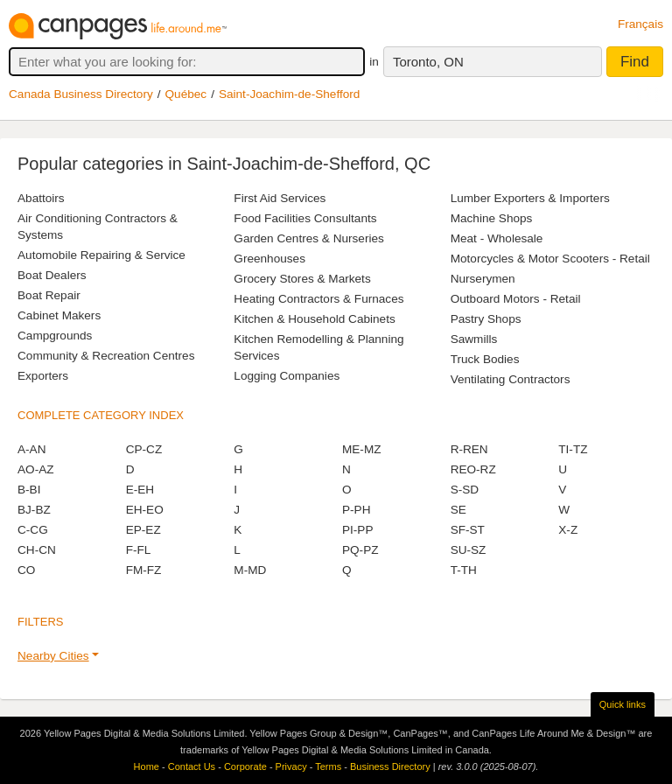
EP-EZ (143, 530)
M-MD (250, 570)
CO (26, 570)
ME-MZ (362, 449)
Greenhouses (269, 259)
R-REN (469, 449)
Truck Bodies (485, 359)
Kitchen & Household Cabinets (314, 319)
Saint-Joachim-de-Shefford (289, 94)
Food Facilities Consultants (305, 218)
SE (458, 510)
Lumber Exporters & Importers (530, 198)
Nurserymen (483, 279)
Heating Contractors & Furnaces (318, 299)
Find (635, 62)
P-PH (356, 510)
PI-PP (358, 530)
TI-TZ (573, 449)
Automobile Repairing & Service (101, 255)
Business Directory (390, 766)
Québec (186, 94)
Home (147, 766)
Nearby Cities (53, 656)
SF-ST (468, 530)
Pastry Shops (486, 319)
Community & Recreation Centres (106, 356)
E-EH (140, 490)
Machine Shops (492, 218)
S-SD (465, 490)
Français (640, 24)
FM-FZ (144, 570)
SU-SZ (469, 550)
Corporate (245, 766)
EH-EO (145, 510)
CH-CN (37, 550)
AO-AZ (36, 469)
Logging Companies (287, 376)
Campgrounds (55, 336)
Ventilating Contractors (511, 379)
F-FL (139, 550)
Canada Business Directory (81, 94)
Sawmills (474, 339)
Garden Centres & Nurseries (309, 238)
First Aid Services (280, 198)
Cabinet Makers (59, 315)
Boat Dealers (52, 275)
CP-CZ (144, 449)
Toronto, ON (428, 62)
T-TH (464, 570)
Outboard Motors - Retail (516, 299)
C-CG (33, 530)
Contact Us (192, 766)
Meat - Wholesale (497, 238)
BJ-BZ (34, 510)
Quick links (623, 704)
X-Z (568, 530)
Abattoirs (41, 198)
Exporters (43, 376)
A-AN (31, 449)
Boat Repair (49, 295)
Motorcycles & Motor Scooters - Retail (550, 259)
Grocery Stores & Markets (302, 279)
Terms (328, 766)
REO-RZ (473, 469)
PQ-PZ (360, 550)
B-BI (29, 490)
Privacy (291, 766)
